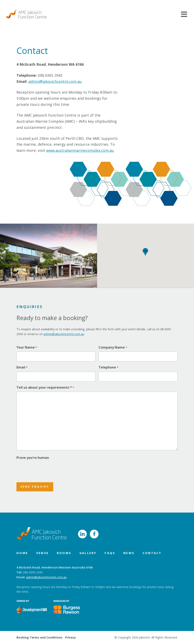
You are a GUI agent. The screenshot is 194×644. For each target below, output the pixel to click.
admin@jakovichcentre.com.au (55, 81)
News (129, 553)
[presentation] (47, 470)
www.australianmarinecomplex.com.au (80, 150)
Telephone (108, 367)
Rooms (64, 553)
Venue (42, 553)
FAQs (110, 553)
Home (22, 553)
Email (22, 367)
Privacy (70, 637)
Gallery (88, 553)
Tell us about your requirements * (45, 388)
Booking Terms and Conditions (39, 637)
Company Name (113, 347)
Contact (152, 553)
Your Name (27, 347)
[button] (145, 252)
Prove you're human (33, 458)
